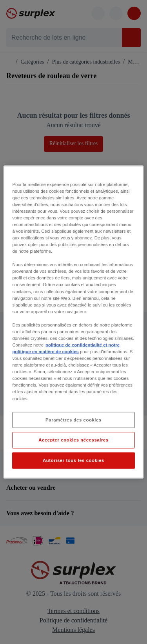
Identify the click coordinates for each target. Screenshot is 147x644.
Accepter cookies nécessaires (73, 440)
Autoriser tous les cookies (73, 460)
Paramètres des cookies (73, 420)
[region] (73, 322)
